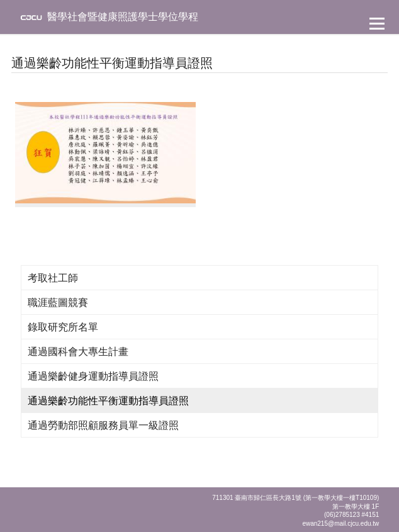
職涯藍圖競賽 (58, 303)
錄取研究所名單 (63, 327)
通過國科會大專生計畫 (78, 352)
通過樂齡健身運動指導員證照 (93, 376)
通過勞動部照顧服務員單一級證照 (103, 425)
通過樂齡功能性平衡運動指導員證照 (108, 401)
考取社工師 (53, 278)
